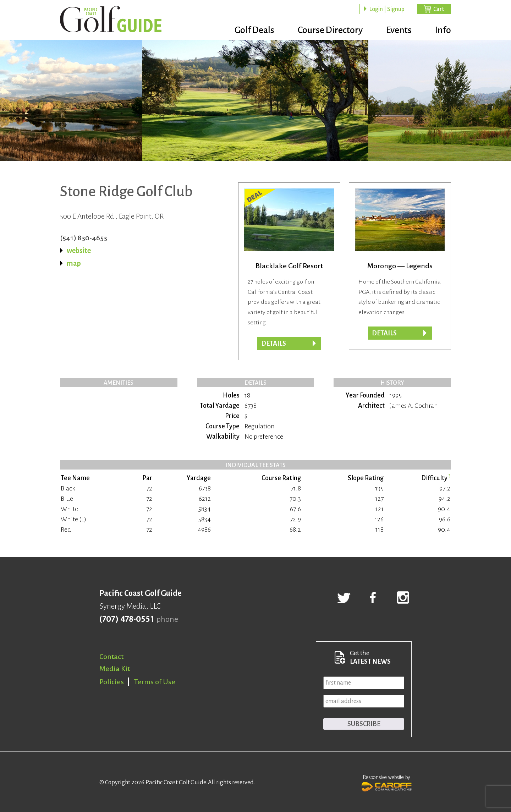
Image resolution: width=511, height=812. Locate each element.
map (74, 263)
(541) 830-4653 (84, 238)
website (79, 251)
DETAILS (274, 344)
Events (399, 30)
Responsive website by (387, 782)
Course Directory (330, 30)
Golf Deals (254, 30)
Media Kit (115, 669)
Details (384, 333)
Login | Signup (387, 9)
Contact (111, 657)
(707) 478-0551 (127, 619)
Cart (439, 9)
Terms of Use (155, 682)
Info (443, 30)
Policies (112, 682)
